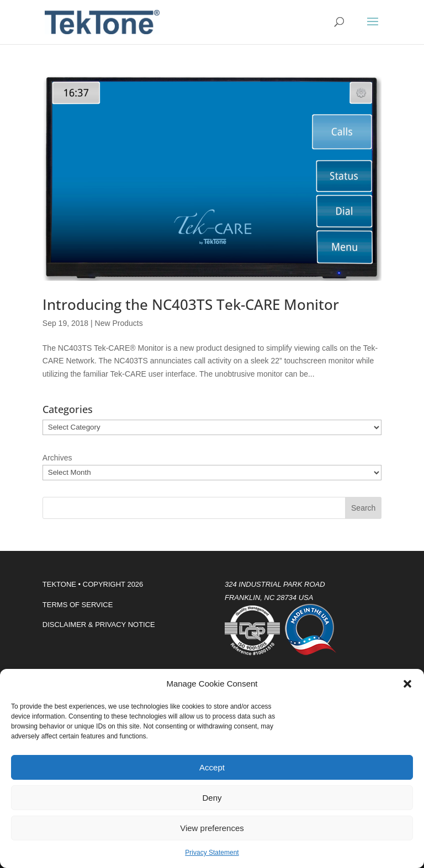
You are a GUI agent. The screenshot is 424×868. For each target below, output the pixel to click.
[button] (407, 684)
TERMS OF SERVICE (78, 605)
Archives (57, 458)
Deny (212, 798)
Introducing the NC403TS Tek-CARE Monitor (191, 304)
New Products (119, 323)
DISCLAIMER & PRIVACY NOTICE (99, 625)
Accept (212, 767)
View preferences (212, 828)
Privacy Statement (212, 853)
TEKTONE (59, 584)
